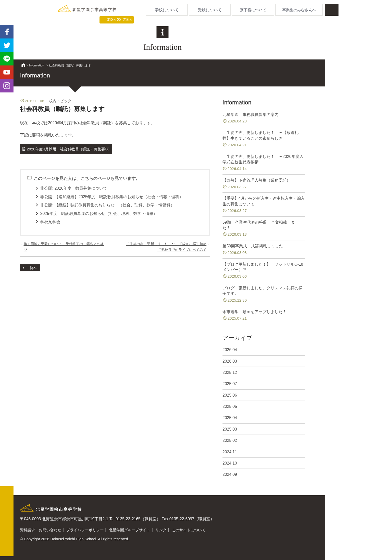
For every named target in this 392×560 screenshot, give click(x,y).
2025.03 (230, 429)
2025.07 (230, 384)
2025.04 (230, 418)
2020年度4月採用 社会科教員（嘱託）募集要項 (68, 149)
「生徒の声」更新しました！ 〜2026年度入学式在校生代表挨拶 (264, 163)
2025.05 (230, 406)
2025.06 (230, 395)
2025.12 (230, 372)
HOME (23, 65)
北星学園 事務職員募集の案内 (264, 118)
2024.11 (230, 452)
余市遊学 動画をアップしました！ (264, 315)
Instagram (7, 86)
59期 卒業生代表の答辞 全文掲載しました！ (264, 229)
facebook (7, 32)
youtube (7, 72)
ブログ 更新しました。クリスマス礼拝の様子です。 (264, 294)
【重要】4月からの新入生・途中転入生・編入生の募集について (264, 205)
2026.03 (230, 361)
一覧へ (31, 268)
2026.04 (230, 350)
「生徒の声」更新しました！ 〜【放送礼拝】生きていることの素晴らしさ (264, 139)
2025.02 (230, 440)
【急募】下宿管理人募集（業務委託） (264, 184)
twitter (7, 45)
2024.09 (230, 474)
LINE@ (7, 59)
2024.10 (230, 463)
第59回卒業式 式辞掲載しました (264, 250)
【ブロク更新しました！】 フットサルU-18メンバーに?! (264, 271)
